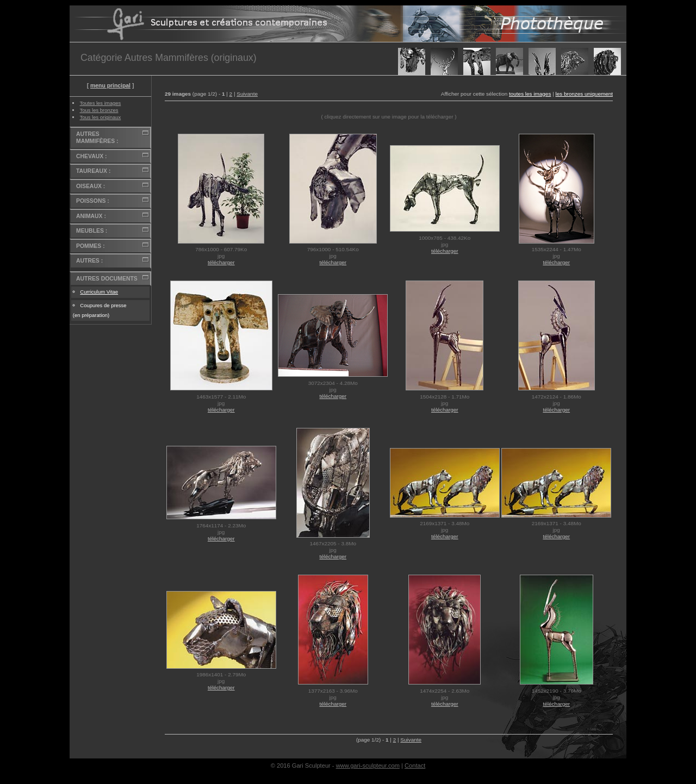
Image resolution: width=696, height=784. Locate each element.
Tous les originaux (100, 117)
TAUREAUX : (93, 171)
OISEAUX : (91, 186)
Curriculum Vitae (99, 292)
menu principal (110, 86)
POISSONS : (93, 201)
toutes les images (530, 94)
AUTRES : (89, 261)
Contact (415, 766)
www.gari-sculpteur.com (368, 766)
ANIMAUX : (91, 216)
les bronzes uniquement (584, 94)
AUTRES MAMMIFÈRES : (97, 138)
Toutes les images (100, 103)
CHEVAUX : (91, 156)
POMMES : (91, 246)
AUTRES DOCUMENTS (107, 279)
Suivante (247, 94)
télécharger (221, 262)
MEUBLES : (92, 231)
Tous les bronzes (99, 110)
